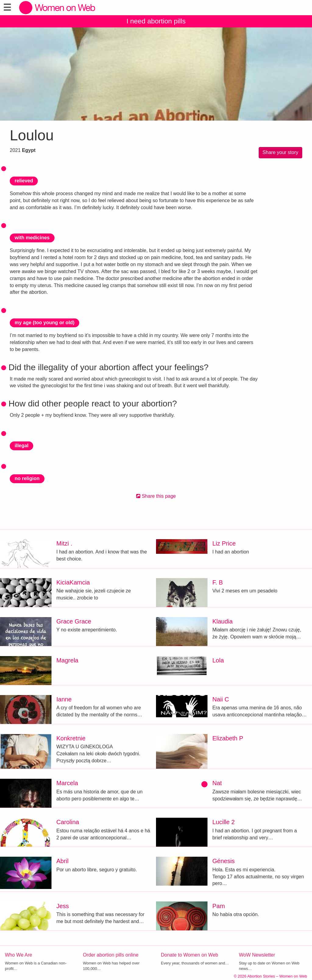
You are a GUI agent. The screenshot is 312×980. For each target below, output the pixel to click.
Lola (218, 660)
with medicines (32, 238)
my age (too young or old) (44, 323)
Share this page (156, 496)
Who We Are (19, 955)
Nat (217, 783)
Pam (219, 906)
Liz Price (224, 543)
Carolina (68, 822)
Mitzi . (64, 543)
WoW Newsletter (257, 955)
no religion (27, 478)
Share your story (280, 152)
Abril (62, 861)
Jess (63, 906)
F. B (218, 582)
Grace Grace (74, 621)
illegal (21, 446)
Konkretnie (71, 738)
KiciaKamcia (73, 582)
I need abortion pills (156, 21)
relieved (24, 181)
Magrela (67, 660)
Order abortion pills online (111, 955)
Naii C (221, 699)
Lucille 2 (223, 822)
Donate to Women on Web (190, 955)
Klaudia (223, 621)
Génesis (223, 861)
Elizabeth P (228, 738)
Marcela (67, 783)
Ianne (64, 699)
